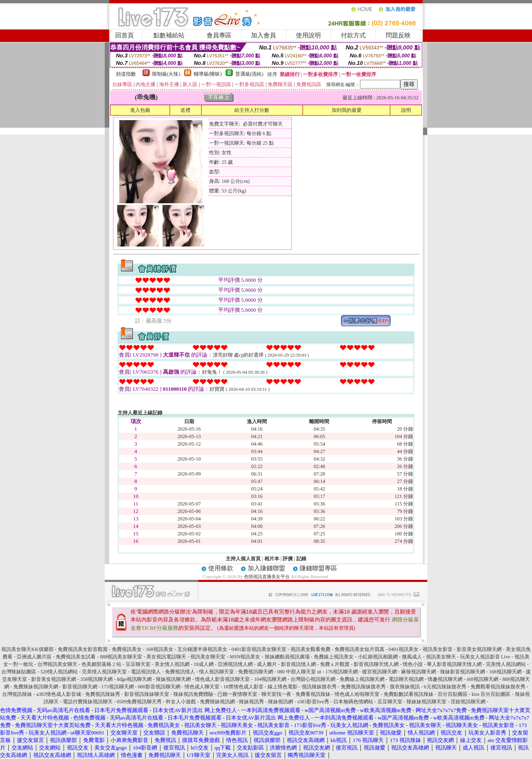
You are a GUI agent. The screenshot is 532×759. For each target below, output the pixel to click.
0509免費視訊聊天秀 (139, 702)
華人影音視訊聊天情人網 (454, 664)
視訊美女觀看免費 (310, 649)
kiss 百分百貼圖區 (491, 694)
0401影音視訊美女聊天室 (259, 649)
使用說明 (308, 35)
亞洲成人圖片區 (34, 657)
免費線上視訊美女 (334, 657)
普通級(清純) (249, 74)
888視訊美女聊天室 (121, 657)
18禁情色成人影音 (244, 687)
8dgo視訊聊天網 (134, 679)
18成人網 (204, 664)
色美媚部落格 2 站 (101, 664)
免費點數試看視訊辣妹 (409, 694)
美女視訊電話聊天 (166, 657)
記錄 (301, 559)
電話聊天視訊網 (406, 679)
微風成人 (412, 657)
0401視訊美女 (404, 649)
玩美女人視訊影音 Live (485, 657)
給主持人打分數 (252, 110)
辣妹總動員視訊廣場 (287, 657)
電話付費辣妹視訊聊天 (88, 702)
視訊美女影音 (438, 649)
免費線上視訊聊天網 (362, 679)
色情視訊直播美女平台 (267, 577)
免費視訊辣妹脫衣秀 (363, 687)
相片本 (272, 559)
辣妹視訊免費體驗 (193, 694)
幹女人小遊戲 (181, 702)
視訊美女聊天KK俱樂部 (27, 649)
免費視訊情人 (180, 672)
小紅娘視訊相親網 (378, 657)
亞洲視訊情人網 (235, 664)
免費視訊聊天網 (256, 672)
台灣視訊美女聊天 (57, 664)
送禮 (185, 110)
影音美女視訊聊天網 (479, 649)
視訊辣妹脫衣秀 (319, 687)
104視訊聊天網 (270, 679)
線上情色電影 (283, 687)
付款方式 (353, 35)
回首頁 (124, 35)
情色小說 (413, 664)
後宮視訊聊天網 (379, 672)
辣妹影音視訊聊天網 (463, 672)
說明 (406, 110)
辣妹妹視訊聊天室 (426, 702)
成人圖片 (267, 664)
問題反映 (398, 35)
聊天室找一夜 (276, 694)
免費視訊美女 (127, 649)
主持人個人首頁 (243, 559)
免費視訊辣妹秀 (103, 694)
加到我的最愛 (347, 110)
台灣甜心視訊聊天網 (313, 679)
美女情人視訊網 (172, 664)
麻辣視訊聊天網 (419, 672)
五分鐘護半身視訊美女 (202, 649)
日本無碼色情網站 (353, 702)
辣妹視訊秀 (251, 702)
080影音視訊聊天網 (159, 687)
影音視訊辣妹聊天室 (147, 694)
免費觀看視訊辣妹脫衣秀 (498, 687)
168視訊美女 (160, 649)
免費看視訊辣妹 (313, 694)
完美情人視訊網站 (506, 664)
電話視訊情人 (146, 672)
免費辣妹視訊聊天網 (36, 687)
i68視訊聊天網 (482, 679)
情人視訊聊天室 (217, 672)
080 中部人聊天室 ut (299, 672)
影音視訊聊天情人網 (376, 664)
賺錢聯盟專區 (318, 568)
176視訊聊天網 (342, 672)
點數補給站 (169, 35)
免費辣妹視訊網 (217, 702)
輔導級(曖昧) (208, 74)
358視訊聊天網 (96, 679)
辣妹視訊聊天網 (173, 679)
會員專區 (219, 35)
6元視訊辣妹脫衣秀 (445, 687)
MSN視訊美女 (245, 657)
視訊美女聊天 (441, 657)
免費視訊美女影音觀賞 (83, 649)
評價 (288, 559)
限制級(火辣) (166, 74)
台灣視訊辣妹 (17, 694)
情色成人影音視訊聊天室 (222, 679)
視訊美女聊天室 (208, 657)
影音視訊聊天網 (80, 687)
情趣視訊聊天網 (445, 679)
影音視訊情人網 (298, 664)
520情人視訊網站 (59, 672)
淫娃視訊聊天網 (468, 702)
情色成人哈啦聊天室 (357, 694)
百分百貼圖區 (453, 694)
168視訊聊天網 (505, 672)
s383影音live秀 (313, 702)
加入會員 (264, 35)
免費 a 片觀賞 (335, 664)
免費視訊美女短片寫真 (360, 649)
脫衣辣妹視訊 (405, 687)
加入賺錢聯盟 (266, 568)
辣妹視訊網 (281, 702)
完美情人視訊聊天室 (104, 672)
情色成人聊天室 (202, 687)
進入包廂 (140, 110)
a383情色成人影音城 (58, 694)
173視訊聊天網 (118, 687)
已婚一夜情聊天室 (237, 694)
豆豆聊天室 (138, 664)
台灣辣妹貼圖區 (19, 672)
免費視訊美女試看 (76, 657)
